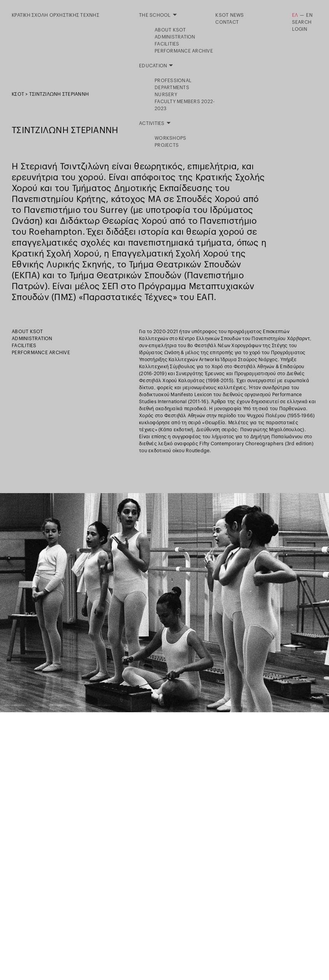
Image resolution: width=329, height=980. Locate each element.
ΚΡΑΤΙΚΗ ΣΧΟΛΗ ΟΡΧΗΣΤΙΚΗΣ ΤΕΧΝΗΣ (55, 15)
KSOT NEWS (230, 15)
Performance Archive (41, 353)
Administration (32, 339)
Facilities (24, 346)
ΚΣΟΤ (18, 94)
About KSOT (27, 332)
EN (309, 15)
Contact (227, 22)
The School (155, 15)
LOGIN (300, 29)
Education (153, 22)
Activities (152, 29)
